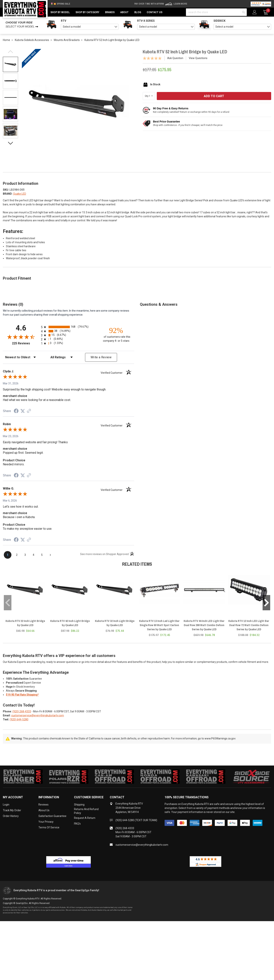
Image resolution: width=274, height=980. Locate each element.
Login (6, 805)
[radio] (68, 327)
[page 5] (42, 555)
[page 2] (17, 555)
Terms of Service (49, 827)
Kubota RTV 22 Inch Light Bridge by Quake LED (25, 623)
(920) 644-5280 (19, 719)
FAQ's (77, 824)
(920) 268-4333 (22, 711)
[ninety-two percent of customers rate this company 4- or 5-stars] (116, 334)
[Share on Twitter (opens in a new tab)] (23, 411)
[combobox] (90, 27)
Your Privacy (46, 822)
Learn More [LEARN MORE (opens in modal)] (180, 4)
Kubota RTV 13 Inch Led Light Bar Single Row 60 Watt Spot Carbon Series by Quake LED (159, 625)
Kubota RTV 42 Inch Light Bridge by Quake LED (70, 623)
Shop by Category (87, 12)
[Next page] (50, 555)
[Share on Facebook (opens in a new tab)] (16, 411)
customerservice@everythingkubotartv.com (38, 715)
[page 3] (25, 555)
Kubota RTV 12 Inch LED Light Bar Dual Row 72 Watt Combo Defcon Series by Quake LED (249, 625)
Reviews (43, 805)
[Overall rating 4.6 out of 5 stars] (21, 337)
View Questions (198, 58)
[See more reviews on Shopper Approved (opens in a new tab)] (29, 411)
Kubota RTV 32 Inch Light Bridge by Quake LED (115, 623)
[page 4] (33, 555)
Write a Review (101, 357)
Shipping (79, 805)
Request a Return (85, 818)
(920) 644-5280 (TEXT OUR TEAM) (136, 820)
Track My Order (12, 810)
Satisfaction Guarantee (52, 816)
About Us (44, 810)
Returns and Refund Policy (86, 811)
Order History (11, 816)
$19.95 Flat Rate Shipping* (22, 695)
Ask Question (175, 58)
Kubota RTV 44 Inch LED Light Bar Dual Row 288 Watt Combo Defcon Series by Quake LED (204, 625)
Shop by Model (60, 12)
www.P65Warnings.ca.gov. (220, 738)
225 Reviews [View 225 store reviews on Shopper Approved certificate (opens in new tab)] (26, 343)
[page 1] (8, 555)
